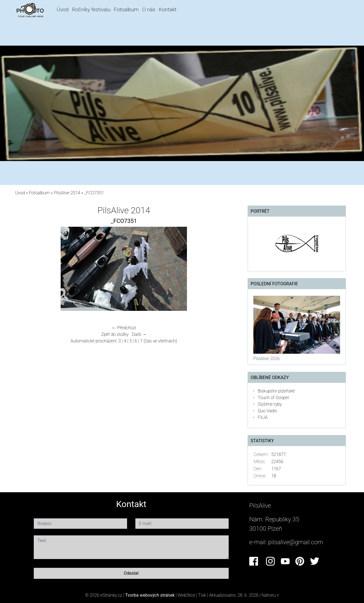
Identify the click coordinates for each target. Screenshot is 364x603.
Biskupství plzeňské (276, 391)
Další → (139, 334)
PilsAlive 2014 (67, 193)
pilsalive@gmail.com (296, 542)
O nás (149, 9)
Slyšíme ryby (270, 404)
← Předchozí (124, 328)
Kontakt (168, 9)
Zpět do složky (115, 334)
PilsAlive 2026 (267, 359)
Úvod (63, 9)
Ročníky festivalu (91, 9)
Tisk (202, 595)
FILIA (263, 417)
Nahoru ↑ (270, 595)
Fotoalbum (126, 9)
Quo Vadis (267, 411)
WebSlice (186, 595)
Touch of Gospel (273, 398)
